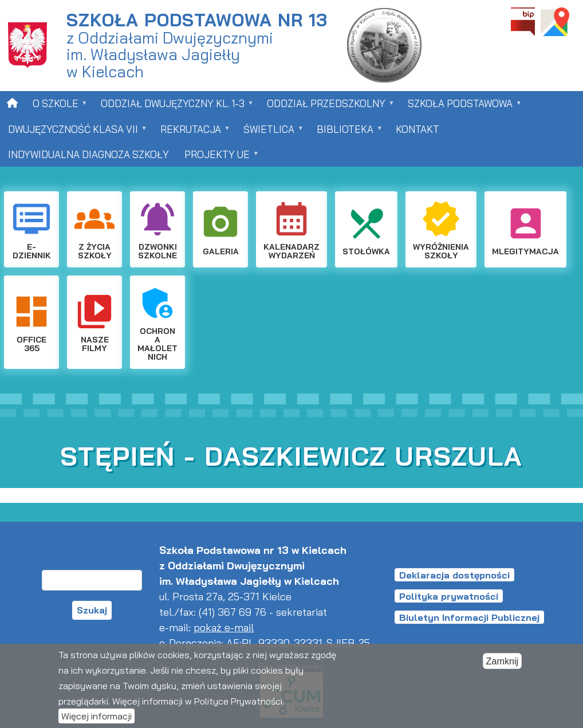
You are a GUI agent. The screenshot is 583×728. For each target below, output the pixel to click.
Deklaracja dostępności (454, 575)
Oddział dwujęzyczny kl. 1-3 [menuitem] (174, 107)
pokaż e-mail (224, 627)
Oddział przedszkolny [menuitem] (327, 107)
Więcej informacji (96, 717)
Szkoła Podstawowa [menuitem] (461, 107)
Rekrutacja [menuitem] (192, 133)
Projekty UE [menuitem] (218, 158)
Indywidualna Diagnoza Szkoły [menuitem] (88, 154)
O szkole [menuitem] (56, 107)
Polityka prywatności (449, 596)
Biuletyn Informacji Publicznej (469, 617)
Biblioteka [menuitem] (346, 133)
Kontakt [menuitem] (417, 129)
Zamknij (503, 662)
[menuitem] (12, 103)
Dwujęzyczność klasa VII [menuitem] (74, 133)
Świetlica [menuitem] (270, 133)
